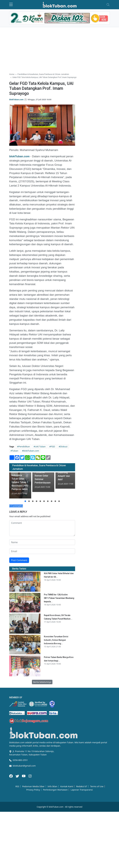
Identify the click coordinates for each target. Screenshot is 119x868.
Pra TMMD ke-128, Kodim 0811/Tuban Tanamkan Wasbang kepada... (59, 598)
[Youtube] (24, 776)
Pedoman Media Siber (33, 786)
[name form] (42, 542)
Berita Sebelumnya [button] (42, 682)
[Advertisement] (59, 49)
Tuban (15, 451)
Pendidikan (24, 446)
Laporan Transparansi (82, 790)
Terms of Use (97, 786)
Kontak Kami (67, 786)
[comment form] (42, 528)
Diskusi (64, 446)
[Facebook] (11, 776)
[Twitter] (18, 776)
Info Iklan (52, 786)
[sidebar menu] (11, 5)
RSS (17, 786)
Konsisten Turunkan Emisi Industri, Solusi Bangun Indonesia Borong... (56, 640)
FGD (53, 446)
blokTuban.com (16, 99)
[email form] (42, 551)
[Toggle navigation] (108, 5)
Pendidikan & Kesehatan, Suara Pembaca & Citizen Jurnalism (43, 74)
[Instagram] (30, 776)
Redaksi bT (82, 786)
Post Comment (19, 560)
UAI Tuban (40, 446)
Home (12, 74)
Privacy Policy (33, 790)
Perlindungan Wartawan (55, 790)
